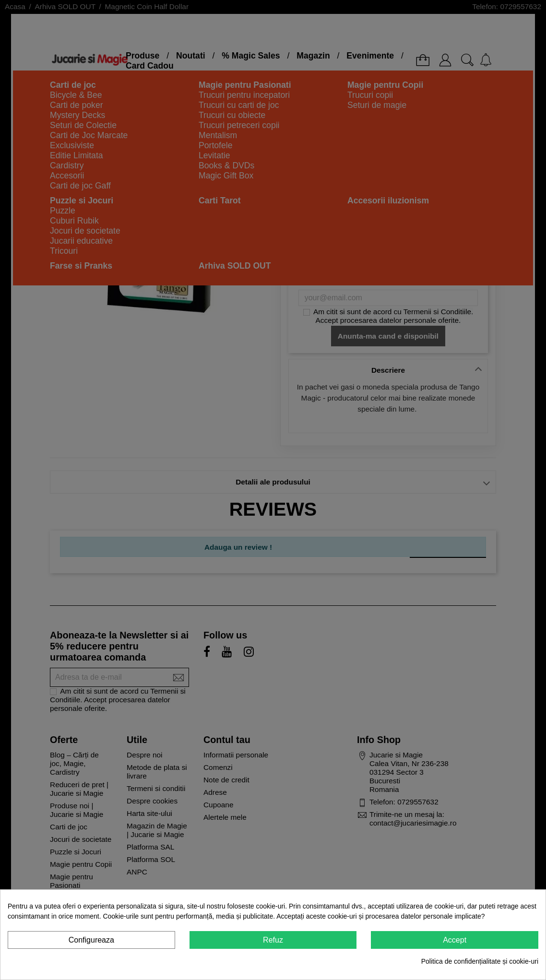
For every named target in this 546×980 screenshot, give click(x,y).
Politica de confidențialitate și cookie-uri (480, 961)
